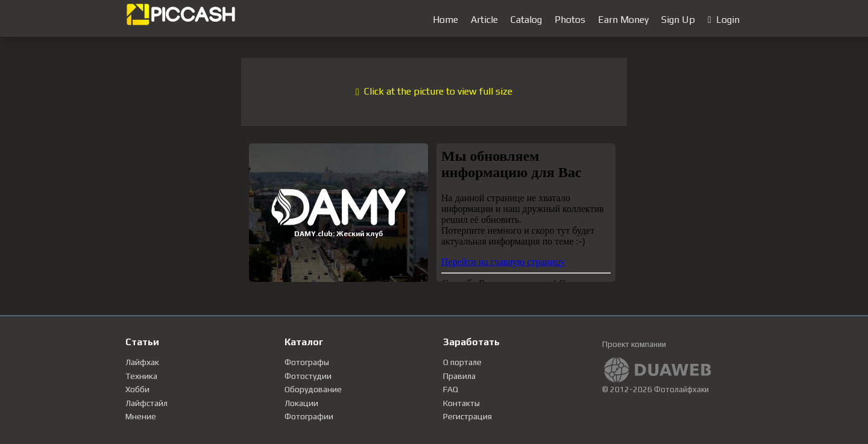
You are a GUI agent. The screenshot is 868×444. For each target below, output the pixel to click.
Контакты (461, 403)
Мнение (141, 416)
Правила (459, 376)
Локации (301, 403)
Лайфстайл (146, 403)
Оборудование (313, 389)
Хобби (137, 389)
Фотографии (309, 416)
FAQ (451, 389)
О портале (462, 362)
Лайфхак (142, 362)
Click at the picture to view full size (434, 91)
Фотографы (307, 362)
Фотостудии (308, 376)
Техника (141, 376)
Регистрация (467, 416)
